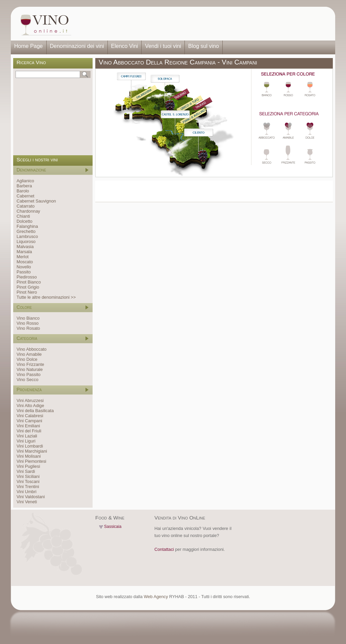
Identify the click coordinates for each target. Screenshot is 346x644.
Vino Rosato (28, 328)
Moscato (25, 262)
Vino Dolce (27, 359)
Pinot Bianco (29, 282)
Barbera (24, 186)
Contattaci (164, 549)
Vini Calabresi (30, 416)
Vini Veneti (27, 502)
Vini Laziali (27, 436)
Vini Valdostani (31, 497)
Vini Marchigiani (32, 451)
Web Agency (156, 597)
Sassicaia (113, 527)
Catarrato (26, 206)
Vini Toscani (28, 481)
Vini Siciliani (28, 476)
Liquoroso (26, 241)
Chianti (23, 216)
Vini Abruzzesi (30, 400)
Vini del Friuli (29, 431)
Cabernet (26, 196)
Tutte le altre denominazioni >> (46, 297)
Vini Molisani (29, 456)
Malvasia (25, 247)
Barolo (23, 191)
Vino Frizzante (30, 364)
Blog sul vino (204, 46)
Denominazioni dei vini (77, 46)
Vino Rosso (28, 323)
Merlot (23, 257)
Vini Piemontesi (31, 461)
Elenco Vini (125, 46)
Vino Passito (29, 374)
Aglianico (25, 181)
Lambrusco (27, 236)
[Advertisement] (205, 24)
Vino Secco (28, 380)
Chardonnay (28, 211)
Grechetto (26, 231)
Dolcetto (24, 221)
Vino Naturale (30, 369)
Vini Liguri (26, 441)
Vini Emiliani (28, 426)
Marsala (24, 252)
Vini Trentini (28, 487)
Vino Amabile (29, 354)
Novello (24, 267)
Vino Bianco (28, 318)
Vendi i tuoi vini (163, 46)
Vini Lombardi (30, 446)
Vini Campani (29, 421)
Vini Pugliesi (28, 466)
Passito (24, 272)
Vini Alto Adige (30, 406)
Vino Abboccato (32, 349)
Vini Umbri (27, 492)
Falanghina (27, 226)
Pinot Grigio (28, 287)
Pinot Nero (27, 292)
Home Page (29, 46)
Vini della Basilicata (35, 411)
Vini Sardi (26, 471)
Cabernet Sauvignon (36, 201)
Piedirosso (27, 277)
